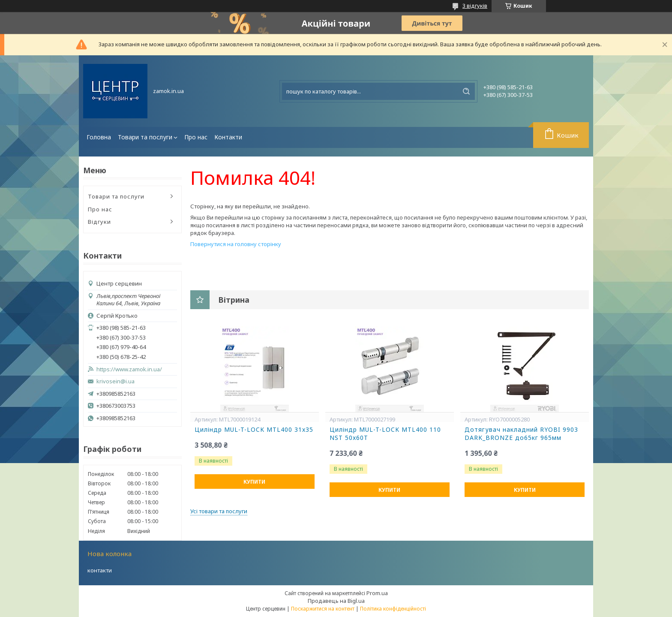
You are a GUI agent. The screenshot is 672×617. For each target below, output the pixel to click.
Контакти (228, 137)
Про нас (196, 137)
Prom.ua (377, 593)
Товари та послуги (145, 137)
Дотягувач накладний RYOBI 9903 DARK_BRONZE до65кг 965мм (521, 434)
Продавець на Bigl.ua (336, 601)
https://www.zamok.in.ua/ (129, 369)
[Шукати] (466, 91)
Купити (254, 482)
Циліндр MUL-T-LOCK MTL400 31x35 (254, 430)
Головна (99, 137)
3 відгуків (475, 6)
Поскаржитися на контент (323, 609)
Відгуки (99, 222)
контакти (100, 570)
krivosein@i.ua (115, 381)
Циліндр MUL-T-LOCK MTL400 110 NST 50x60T (385, 434)
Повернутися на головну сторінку (236, 244)
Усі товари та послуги (219, 511)
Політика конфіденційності (393, 609)
